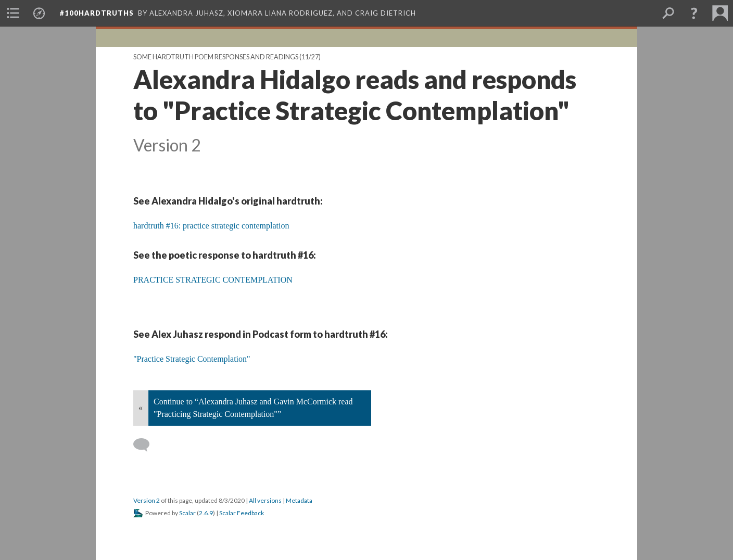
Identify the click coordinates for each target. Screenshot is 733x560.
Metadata (299, 500)
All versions (265, 500)
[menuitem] (13, 13)
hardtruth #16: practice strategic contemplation (211, 226)
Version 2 (147, 500)
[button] (694, 13)
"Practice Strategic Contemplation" (192, 359)
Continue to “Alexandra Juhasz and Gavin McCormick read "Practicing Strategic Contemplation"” (253, 408)
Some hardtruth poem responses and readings (216, 57)
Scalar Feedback (242, 513)
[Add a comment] (146, 445)
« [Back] (141, 408)
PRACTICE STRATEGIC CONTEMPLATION (213, 280)
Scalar (187, 513)
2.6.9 (206, 513)
